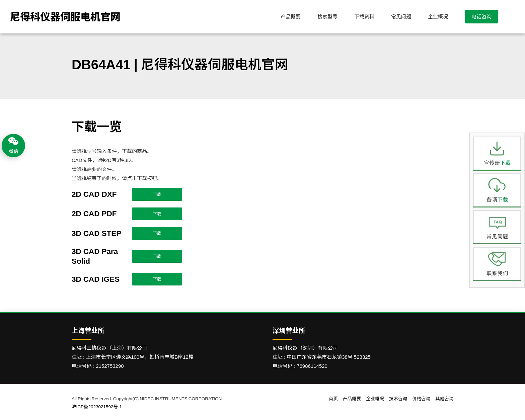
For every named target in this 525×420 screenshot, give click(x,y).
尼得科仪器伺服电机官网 (65, 17)
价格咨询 (421, 399)
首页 (333, 399)
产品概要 (291, 17)
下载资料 (364, 17)
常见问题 (401, 17)
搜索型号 (327, 17)
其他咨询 (444, 399)
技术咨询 (398, 399)
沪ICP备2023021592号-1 (97, 407)
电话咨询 (481, 17)
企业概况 (438, 17)
